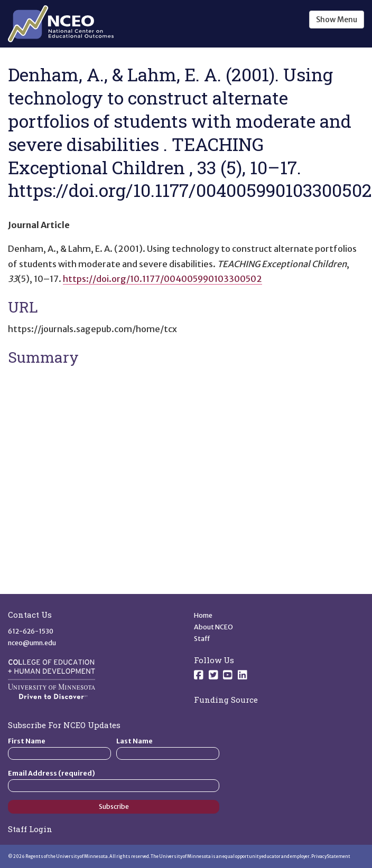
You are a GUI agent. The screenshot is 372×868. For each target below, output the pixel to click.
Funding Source (226, 700)
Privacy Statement (331, 856)
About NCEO (213, 627)
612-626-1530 (31, 631)
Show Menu (337, 20)
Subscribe (114, 806)
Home (203, 615)
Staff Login (30, 829)
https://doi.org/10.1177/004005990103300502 (162, 279)
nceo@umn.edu (32, 643)
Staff (202, 639)
